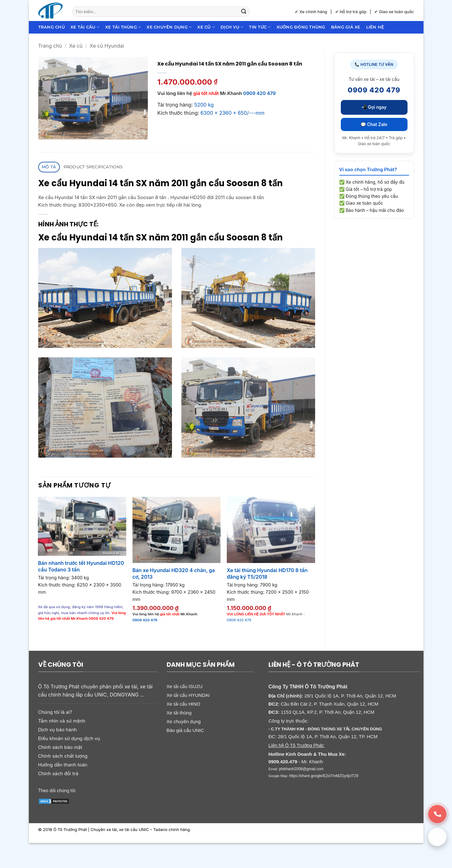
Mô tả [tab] (49, 167)
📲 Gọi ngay (374, 107)
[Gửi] (244, 12)
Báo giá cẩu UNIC (185, 730)
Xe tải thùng (123, 27)
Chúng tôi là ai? (55, 712)
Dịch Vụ (232, 27)
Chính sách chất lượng (63, 756)
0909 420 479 (259, 93)
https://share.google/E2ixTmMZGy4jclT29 (324, 776)
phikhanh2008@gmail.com (301, 769)
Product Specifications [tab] (93, 167)
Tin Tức (260, 27)
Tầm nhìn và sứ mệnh (62, 721)
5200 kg (204, 105)
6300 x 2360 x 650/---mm (232, 113)
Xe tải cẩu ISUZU (185, 686)
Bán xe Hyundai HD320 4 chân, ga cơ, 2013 (174, 573)
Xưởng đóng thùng (301, 27)
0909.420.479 (283, 762)
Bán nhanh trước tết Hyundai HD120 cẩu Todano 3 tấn (81, 566)
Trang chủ (52, 27)
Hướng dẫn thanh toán (63, 765)
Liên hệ (375, 27)
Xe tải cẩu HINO (184, 704)
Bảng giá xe (346, 27)
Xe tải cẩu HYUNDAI (188, 695)
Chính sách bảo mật (60, 747)
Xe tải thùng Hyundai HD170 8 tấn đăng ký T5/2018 (267, 573)
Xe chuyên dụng (169, 27)
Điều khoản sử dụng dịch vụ (69, 738)
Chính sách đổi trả (58, 773)
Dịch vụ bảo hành (58, 730)
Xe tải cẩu (85, 27)
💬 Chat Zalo (374, 124)
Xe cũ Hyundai (107, 46)
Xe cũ (206, 27)
